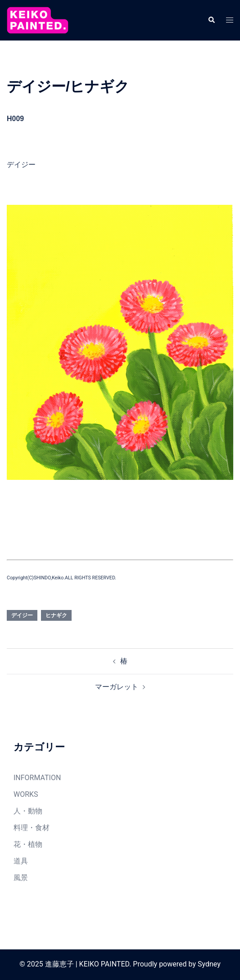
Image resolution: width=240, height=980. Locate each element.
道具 (21, 861)
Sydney (209, 964)
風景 (21, 878)
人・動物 (28, 811)
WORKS (26, 794)
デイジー (22, 615)
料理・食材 (32, 828)
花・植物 (28, 844)
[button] (211, 20)
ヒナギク (56, 615)
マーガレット (117, 687)
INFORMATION (37, 778)
